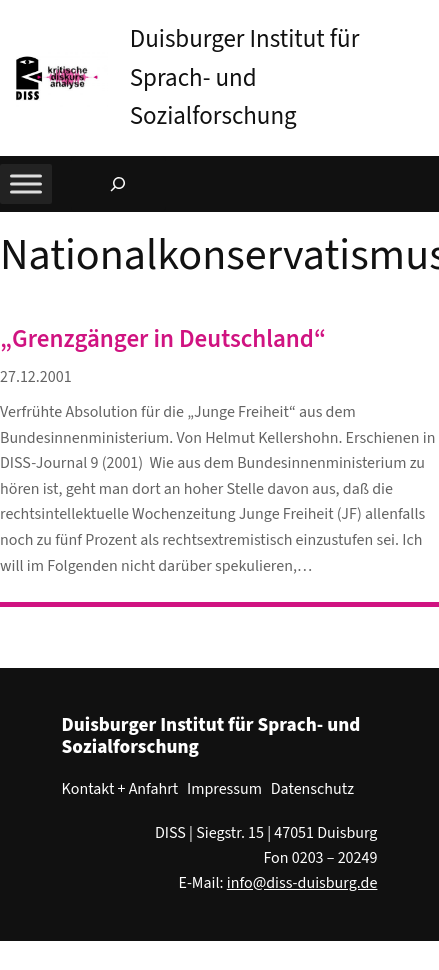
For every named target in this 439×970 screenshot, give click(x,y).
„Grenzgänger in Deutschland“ (163, 340)
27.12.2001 (36, 377)
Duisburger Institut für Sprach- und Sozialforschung (245, 77)
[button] (424, 19)
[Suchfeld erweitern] (118, 184)
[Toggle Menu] (26, 184)
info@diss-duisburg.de (302, 883)
